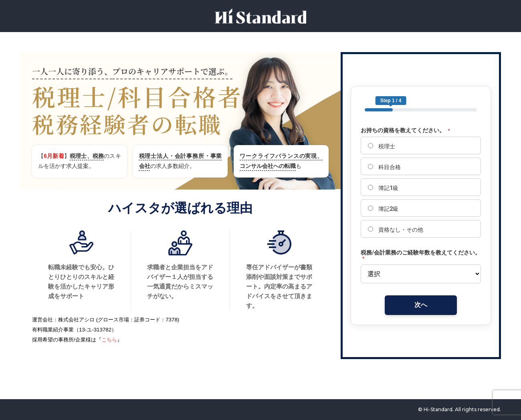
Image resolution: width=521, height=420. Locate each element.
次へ (421, 305)
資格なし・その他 (396, 230)
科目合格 (384, 167)
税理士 (382, 146)
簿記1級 (383, 188)
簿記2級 (383, 209)
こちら (109, 340)
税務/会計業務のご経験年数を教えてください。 (421, 255)
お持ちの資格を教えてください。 (405, 130)
